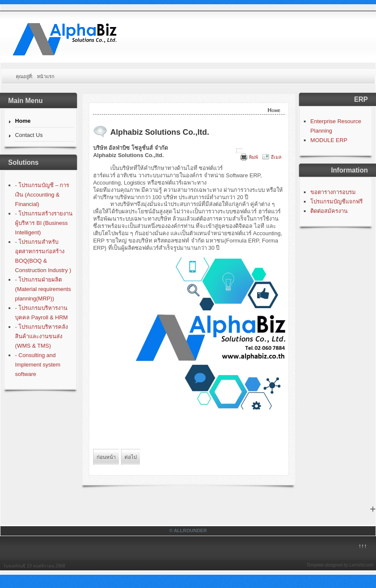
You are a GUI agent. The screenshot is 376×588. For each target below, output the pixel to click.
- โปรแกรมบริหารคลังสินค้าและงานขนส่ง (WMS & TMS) (41, 336)
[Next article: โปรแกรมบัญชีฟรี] (131, 457)
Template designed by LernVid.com (340, 565)
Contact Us (29, 135)
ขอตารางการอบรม (333, 192)
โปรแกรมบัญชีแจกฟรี (337, 202)
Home (23, 121)
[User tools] (240, 151)
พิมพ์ (253, 157)
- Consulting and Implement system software (38, 365)
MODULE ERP (329, 140)
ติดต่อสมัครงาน (329, 211)
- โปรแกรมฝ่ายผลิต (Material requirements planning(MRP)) (43, 289)
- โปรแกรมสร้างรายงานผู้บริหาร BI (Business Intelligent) (44, 223)
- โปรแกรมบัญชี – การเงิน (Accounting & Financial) (42, 195)
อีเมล (276, 157)
